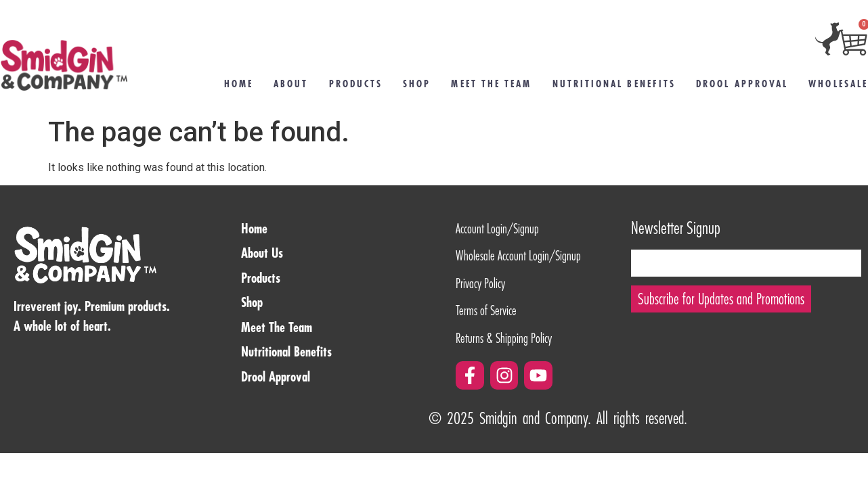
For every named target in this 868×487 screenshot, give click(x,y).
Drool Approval (742, 84)
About (291, 84)
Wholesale (838, 84)
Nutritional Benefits (614, 84)
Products (356, 84)
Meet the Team (491, 84)
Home (239, 84)
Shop (417, 84)
